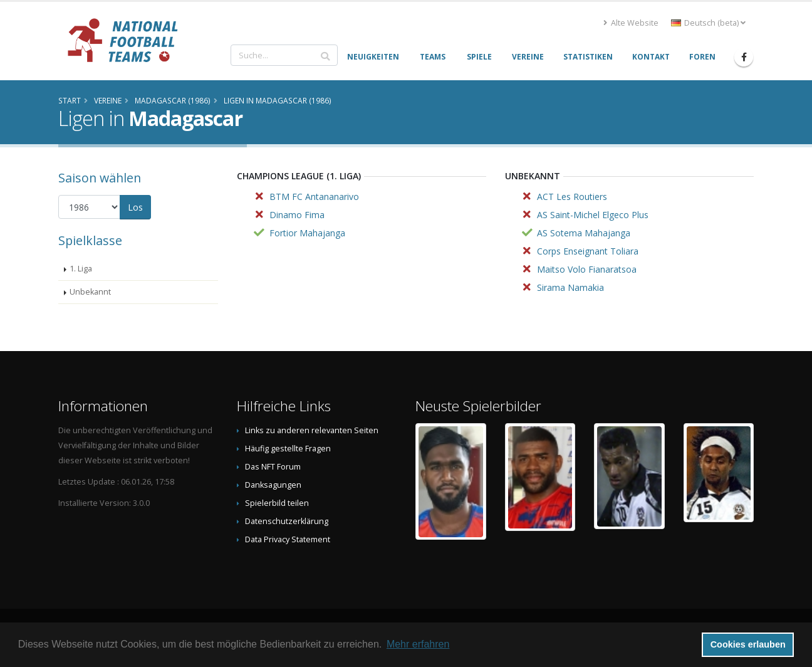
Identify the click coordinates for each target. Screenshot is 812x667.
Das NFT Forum (273, 467)
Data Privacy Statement (288, 539)
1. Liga (81, 269)
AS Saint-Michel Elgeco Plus (593, 215)
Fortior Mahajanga (307, 233)
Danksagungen (273, 485)
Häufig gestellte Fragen (288, 449)
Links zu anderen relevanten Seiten (312, 430)
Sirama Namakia (570, 287)
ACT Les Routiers (572, 197)
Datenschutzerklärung (287, 521)
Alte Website (631, 23)
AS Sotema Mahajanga (584, 233)
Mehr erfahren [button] (418, 644)
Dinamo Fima (297, 215)
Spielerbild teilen (277, 503)
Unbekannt (90, 292)
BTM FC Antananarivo (314, 197)
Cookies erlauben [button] (748, 644)
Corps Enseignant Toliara (588, 251)
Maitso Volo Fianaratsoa (587, 269)
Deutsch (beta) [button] (708, 23)
